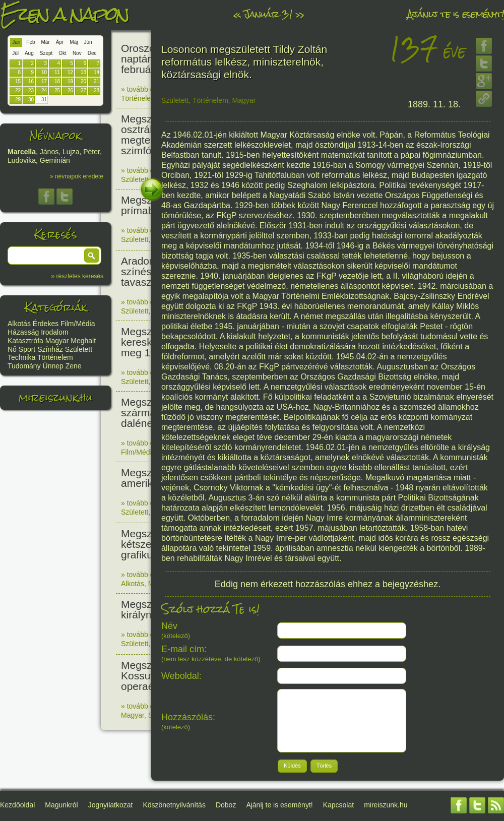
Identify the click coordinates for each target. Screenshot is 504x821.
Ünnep (53, 366)
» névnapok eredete (77, 176)
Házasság (23, 332)
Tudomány (24, 366)
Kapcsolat (338, 805)
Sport (27, 349)
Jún (88, 42)
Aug (29, 53)
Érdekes (46, 324)
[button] (92, 256)
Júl (15, 53)
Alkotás (19, 324)
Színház (50, 349)
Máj (74, 42)
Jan (16, 42)
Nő (12, 349)
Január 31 (268, 14)
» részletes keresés (77, 276)
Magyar (57, 341)
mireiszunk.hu (55, 397)
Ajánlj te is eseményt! (456, 14)
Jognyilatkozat (111, 805)
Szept (46, 53)
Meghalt (83, 341)
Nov (77, 53)
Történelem (55, 357)
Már (46, 42)
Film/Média (78, 324)
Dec (92, 53)
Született (79, 349)
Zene (74, 366)
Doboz (226, 805)
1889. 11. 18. (434, 104)
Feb (30, 42)
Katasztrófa (25, 341)
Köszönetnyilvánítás (174, 805)
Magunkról (61, 805)
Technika (21, 357)
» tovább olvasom (149, 89)
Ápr (60, 42)
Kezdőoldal (17, 805)
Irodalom (54, 332)
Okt (62, 53)
